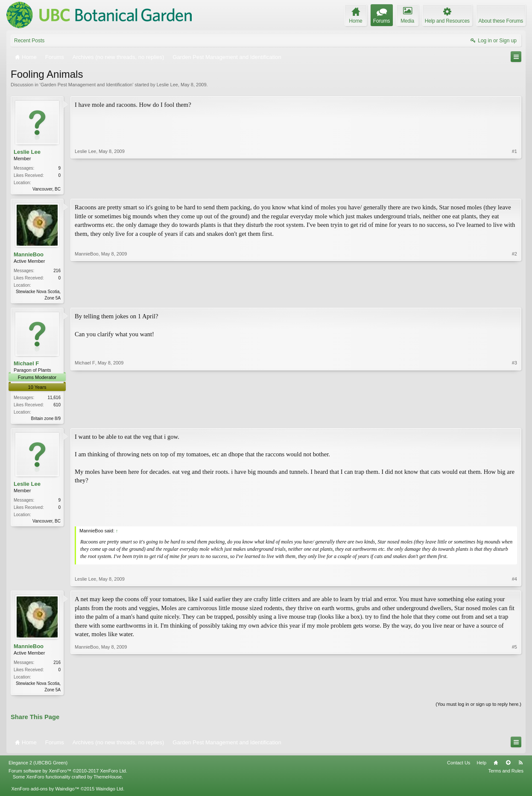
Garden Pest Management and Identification (86, 85)
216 (57, 272)
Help (481, 766)
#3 (514, 419)
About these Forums (501, 21)
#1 (514, 188)
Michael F (26, 365)
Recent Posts (29, 41)
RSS (520, 766)
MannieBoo (29, 255)
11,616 (54, 399)
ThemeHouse (108, 780)
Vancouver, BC (47, 189)
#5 (514, 691)
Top (508, 766)
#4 (514, 582)
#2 (514, 298)
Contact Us (459, 766)
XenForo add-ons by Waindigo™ (45, 792)
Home (496, 766)
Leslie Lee (167, 85)
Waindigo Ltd (109, 792)
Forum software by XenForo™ (68, 774)
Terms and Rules (506, 774)
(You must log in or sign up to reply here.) (478, 708)
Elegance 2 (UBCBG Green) (38, 766)
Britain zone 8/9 (46, 420)
